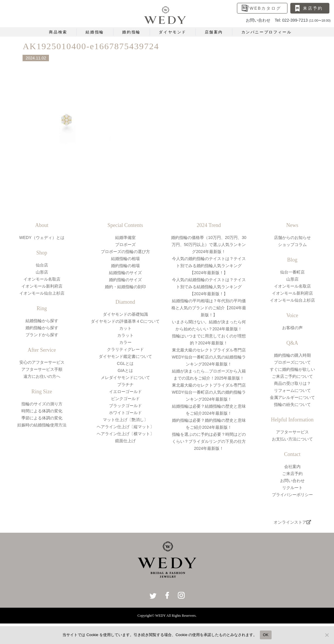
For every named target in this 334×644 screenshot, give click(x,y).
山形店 (42, 272)
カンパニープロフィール (267, 32)
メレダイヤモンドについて (125, 377)
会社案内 (292, 467)
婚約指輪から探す (42, 328)
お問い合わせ (292, 481)
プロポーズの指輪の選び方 (125, 252)
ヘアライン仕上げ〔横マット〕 (125, 434)
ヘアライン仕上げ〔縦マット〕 (125, 427)
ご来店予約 (292, 474)
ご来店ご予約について (292, 376)
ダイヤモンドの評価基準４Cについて (125, 321)
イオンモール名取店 (42, 279)
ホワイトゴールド (125, 413)
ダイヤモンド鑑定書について (125, 356)
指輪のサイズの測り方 (42, 404)
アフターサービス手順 (42, 369)
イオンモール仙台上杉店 (42, 293)
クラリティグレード (125, 349)
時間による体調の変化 (42, 411)
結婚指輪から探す (42, 321)
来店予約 (313, 8)
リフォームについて (292, 390)
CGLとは (125, 363)
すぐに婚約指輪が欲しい (292, 369)
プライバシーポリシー (292, 495)
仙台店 (42, 265)
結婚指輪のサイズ (125, 273)
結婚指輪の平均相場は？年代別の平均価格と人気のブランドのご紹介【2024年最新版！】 (209, 308)
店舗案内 (214, 32)
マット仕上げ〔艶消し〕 (125, 420)
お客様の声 (292, 328)
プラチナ (125, 385)
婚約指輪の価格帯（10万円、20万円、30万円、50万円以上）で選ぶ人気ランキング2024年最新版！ (209, 245)
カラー (125, 342)
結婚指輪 (95, 32)
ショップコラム (292, 245)
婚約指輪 (131, 32)
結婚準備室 (125, 238)
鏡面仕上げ (125, 441)
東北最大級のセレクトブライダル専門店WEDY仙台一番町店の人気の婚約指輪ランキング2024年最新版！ (209, 392)
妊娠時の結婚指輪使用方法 (42, 425)
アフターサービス (292, 432)
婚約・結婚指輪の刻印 (125, 287)
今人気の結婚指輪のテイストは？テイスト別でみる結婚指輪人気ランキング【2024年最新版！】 (209, 287)
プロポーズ (125, 245)
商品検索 (58, 32)
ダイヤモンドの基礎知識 (125, 314)
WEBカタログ (265, 8)
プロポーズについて (292, 362)
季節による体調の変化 (42, 418)
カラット (125, 335)
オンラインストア (292, 522)
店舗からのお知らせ (292, 238)
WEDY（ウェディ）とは (42, 238)
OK (266, 635)
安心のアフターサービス (42, 362)
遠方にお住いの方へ (42, 376)
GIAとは (125, 370)
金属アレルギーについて (292, 397)
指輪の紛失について (292, 404)
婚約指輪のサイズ (125, 280)
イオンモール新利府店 (42, 286)
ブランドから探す (42, 335)
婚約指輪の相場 (125, 266)
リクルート (292, 488)
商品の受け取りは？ (292, 383)
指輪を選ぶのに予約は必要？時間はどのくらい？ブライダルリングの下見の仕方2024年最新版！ (209, 441)
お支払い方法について (292, 439)
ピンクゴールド (125, 399)
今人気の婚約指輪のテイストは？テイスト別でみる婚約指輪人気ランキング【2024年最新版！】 (209, 266)
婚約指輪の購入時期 (292, 355)
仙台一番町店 (292, 272)
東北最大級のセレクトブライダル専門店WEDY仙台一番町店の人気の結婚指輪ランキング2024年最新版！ (209, 357)
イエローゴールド (125, 392)
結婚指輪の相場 (125, 259)
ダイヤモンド (173, 32)
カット (125, 328)
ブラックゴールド (125, 406)
